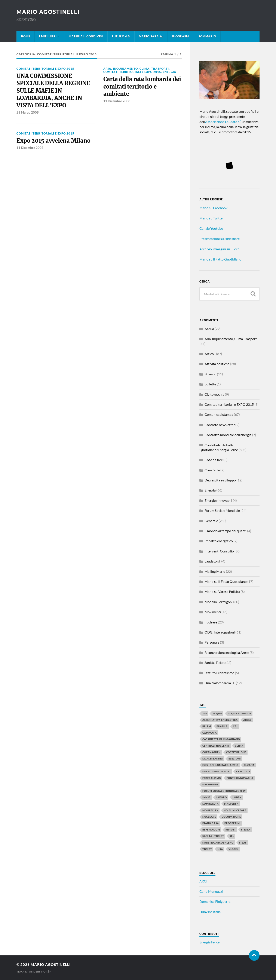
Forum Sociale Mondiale (222, 510)
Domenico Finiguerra (215, 901)
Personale (212, 642)
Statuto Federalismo (219, 673)
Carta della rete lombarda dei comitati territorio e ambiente (142, 87)
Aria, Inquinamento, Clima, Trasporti (136, 69)
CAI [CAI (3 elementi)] (235, 726)
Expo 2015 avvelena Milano (53, 141)
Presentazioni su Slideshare (220, 239)
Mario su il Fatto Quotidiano (220, 259)
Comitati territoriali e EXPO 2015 (45, 69)
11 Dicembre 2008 (117, 101)
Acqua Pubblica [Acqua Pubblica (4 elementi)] (239, 713)
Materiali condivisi (86, 36)
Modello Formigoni (219, 602)
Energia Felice (209, 942)
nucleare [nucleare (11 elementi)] (209, 817)
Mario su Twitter (212, 218)
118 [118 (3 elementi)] (205, 713)
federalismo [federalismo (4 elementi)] (212, 778)
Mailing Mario (215, 571)
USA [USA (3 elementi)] (220, 849)
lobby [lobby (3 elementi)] (237, 797)
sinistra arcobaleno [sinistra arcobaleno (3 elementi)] (218, 843)
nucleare (211, 622)
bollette (210, 384)
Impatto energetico (219, 541)
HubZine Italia (210, 912)
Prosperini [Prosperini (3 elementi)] (232, 823)
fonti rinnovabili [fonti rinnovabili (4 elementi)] (240, 778)
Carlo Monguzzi (211, 891)
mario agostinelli (48, 12)
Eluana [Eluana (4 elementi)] (249, 765)
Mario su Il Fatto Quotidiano (226, 581)
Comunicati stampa (219, 414)
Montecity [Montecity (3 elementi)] (210, 810)
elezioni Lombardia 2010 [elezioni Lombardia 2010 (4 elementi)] (220, 765)
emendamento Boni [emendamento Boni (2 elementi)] (217, 771)
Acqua (209, 329)
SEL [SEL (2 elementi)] (232, 836)
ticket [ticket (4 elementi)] (207, 849)
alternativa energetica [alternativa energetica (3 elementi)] (220, 720)
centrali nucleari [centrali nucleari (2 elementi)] (216, 746)
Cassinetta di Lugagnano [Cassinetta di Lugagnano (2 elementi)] (221, 739)
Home (26, 36)
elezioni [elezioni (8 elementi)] (235, 759)
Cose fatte (212, 470)
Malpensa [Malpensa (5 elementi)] (231, 804)
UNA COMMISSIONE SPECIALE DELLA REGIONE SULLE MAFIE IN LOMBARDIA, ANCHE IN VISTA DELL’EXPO (53, 91)
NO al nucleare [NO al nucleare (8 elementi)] (235, 810)
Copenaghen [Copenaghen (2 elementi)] (211, 752)
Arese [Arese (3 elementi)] (247, 720)
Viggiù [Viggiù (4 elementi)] (233, 849)
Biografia (181, 36)
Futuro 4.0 (121, 36)
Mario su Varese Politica (222, 591)
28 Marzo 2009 (28, 112)
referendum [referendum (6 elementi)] (211, 830)
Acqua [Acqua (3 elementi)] (217, 713)
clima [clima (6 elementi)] (239, 746)
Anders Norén (40, 972)
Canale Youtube (211, 228)
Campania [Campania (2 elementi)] (210, 733)
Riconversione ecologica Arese (227, 652)
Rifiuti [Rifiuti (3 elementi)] (231, 830)
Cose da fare (214, 460)
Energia (170, 72)
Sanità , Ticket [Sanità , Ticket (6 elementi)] (213, 836)
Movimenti (213, 612)
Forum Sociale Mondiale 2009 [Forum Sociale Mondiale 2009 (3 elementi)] (224, 791)
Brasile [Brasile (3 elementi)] (222, 726)
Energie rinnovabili (218, 500)
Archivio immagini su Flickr (219, 249)
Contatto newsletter (220, 425)
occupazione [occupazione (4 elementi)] (231, 817)
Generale (211, 521)
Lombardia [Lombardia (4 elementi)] (211, 804)
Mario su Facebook (213, 208)
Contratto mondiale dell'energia (228, 435)
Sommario (207, 36)
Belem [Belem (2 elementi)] (207, 726)
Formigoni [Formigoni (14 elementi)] (210, 784)
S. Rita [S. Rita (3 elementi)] (246, 830)
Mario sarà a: (151, 36)
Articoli (210, 354)
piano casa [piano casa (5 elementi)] (211, 823)
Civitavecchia (214, 394)
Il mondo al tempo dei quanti (226, 531)
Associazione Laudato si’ (223, 122)
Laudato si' (213, 561)
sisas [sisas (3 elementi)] (243, 843)
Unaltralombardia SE (220, 683)
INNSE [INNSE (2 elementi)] (206, 797)
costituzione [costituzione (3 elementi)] (236, 752)
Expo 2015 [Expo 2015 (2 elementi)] (243, 771)
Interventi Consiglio (219, 551)
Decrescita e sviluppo (220, 480)
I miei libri (48, 36)
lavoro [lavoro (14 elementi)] (221, 797)
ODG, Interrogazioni (220, 632)
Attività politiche (217, 364)
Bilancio (210, 374)
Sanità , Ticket (215, 662)
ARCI (203, 881)
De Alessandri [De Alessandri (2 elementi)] (213, 759)
